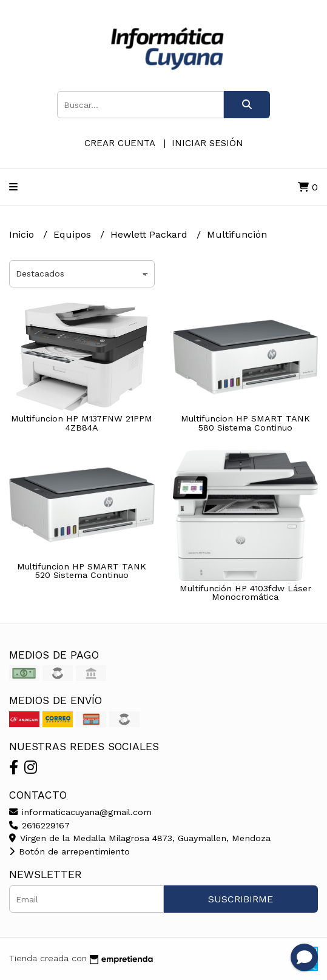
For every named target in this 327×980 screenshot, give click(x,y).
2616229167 (39, 825)
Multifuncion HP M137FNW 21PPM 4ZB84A (82, 423)
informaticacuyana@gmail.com (80, 812)
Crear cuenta (120, 143)
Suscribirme (241, 899)
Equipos (74, 234)
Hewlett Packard (150, 234)
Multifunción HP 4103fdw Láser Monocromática (245, 592)
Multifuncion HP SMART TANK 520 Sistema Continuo (82, 571)
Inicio (23, 234)
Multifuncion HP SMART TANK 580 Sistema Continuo (245, 423)
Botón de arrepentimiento (69, 851)
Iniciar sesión (207, 143)
